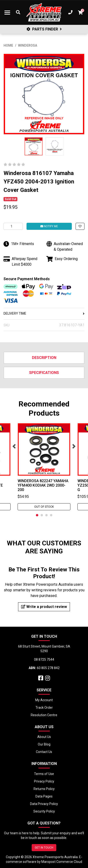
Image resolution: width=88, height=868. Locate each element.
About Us (44, 737)
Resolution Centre (44, 715)
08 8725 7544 (44, 659)
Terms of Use (44, 774)
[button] (80, 226)
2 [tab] (42, 515)
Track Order (44, 708)
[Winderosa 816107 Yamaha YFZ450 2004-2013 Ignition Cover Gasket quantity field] (13, 226)
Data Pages (44, 796)
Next (74, 446)
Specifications (44, 373)
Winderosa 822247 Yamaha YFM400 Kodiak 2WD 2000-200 (43, 485)
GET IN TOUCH (44, 848)
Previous (14, 446)
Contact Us (44, 752)
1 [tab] (37, 515)
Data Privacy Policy (44, 804)
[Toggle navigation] (7, 12)
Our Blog (44, 744)
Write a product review (44, 607)
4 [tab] (51, 515)
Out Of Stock (44, 507)
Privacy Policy (44, 781)
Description (44, 358)
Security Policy (44, 811)
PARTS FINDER (44, 29)
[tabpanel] (44, 467)
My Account (44, 700)
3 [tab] (46, 515)
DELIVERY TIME (44, 313)
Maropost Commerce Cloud (62, 862)
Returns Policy (44, 789)
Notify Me (49, 226)
